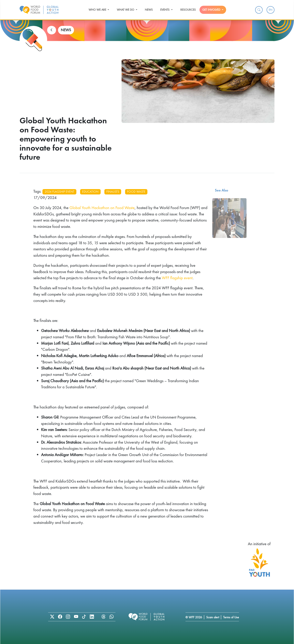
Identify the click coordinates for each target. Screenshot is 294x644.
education (90, 192)
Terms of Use (231, 617)
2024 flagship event (59, 192)
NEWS (66, 30)
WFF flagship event (177, 278)
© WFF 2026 (194, 617)
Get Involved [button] (212, 10)
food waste (136, 192)
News (149, 10)
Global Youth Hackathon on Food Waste (102, 208)
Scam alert (213, 617)
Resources (188, 10)
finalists (113, 192)
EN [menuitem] (271, 10)
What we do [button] (126, 10)
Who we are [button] (98, 10)
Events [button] (165, 10)
